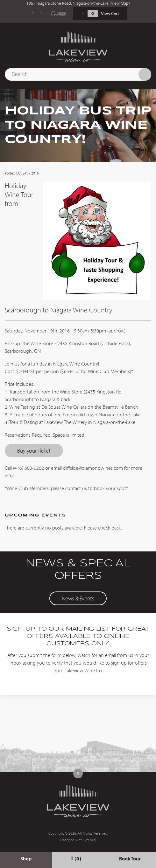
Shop (26, 858)
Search (145, 74)
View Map (120, 3)
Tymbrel (90, 840)
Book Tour (130, 858)
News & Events (78, 598)
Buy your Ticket (34, 451)
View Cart (110, 13)
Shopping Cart (83, 14)
